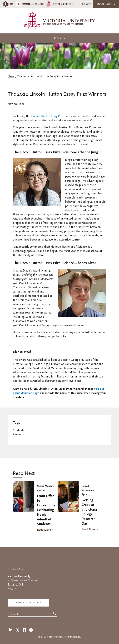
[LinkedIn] (11, 630)
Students (19, 430)
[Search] (55, 614)
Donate (86, 4)
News (11, 76)
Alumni (17, 434)
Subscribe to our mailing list (28, 602)
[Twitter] (17, 630)
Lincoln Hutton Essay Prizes (48, 116)
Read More (44, 530)
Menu (58, 38)
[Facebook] (24, 630)
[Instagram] (31, 630)
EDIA (8, 4)
